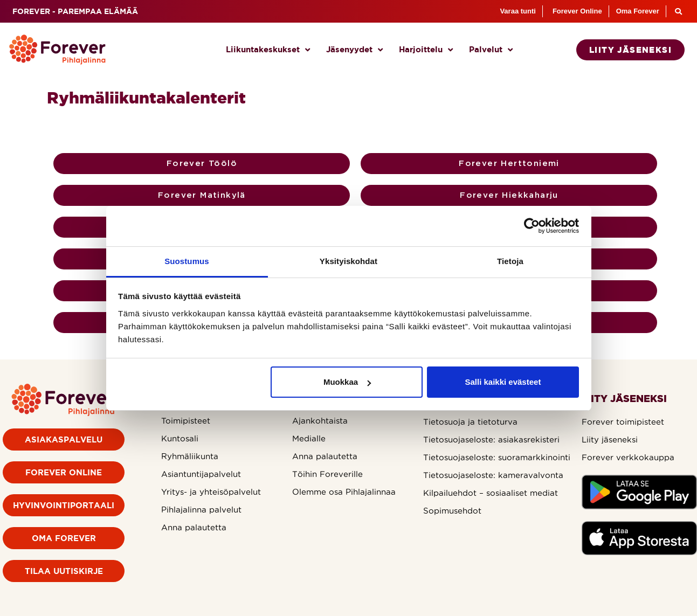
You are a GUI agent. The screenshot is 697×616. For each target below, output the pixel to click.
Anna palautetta (194, 527)
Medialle (309, 438)
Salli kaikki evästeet (503, 382)
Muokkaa (347, 382)
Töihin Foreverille (327, 474)
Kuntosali (180, 438)
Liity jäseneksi (610, 439)
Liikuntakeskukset (268, 50)
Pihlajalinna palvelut (201, 510)
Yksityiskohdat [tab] (348, 261)
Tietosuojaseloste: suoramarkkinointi (497, 457)
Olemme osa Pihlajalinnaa (344, 492)
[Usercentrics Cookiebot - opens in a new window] (532, 226)
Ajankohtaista (320, 421)
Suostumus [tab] (187, 261)
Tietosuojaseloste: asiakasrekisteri (491, 439)
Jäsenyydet (354, 50)
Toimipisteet (186, 421)
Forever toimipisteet (623, 422)
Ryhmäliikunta (190, 456)
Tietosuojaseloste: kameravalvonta (493, 475)
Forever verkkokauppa (628, 457)
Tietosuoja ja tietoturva (470, 422)
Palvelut (491, 50)
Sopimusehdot (452, 511)
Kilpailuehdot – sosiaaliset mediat (491, 493)
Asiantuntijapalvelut (201, 474)
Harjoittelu (426, 50)
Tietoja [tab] (510, 261)
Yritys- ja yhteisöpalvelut (211, 492)
